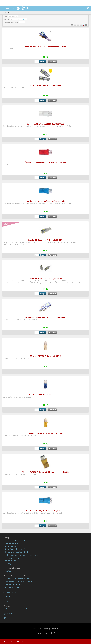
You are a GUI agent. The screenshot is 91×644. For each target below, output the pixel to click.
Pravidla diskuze (10, 561)
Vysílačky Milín (8, 613)
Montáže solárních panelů (13, 584)
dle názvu (14, 19)
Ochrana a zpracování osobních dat (17, 552)
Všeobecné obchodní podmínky (16, 540)
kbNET (6, 618)
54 (21, 22)
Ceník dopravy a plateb (13, 543)
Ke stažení (7, 597)
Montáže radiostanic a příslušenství (17, 579)
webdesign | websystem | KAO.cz (46, 633)
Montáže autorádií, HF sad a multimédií (18, 582)
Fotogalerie (7, 601)
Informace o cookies (12, 558)
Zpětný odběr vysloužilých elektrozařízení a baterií (22, 555)
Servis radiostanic (10, 592)
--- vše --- (12, 16)
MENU (12, 8)
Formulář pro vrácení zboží (14, 546)
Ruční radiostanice (11, 571)
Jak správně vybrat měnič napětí (16, 609)
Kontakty (8, 564)
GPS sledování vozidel (12, 587)
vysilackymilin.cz (54, 628)
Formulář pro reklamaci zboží (15, 549)
